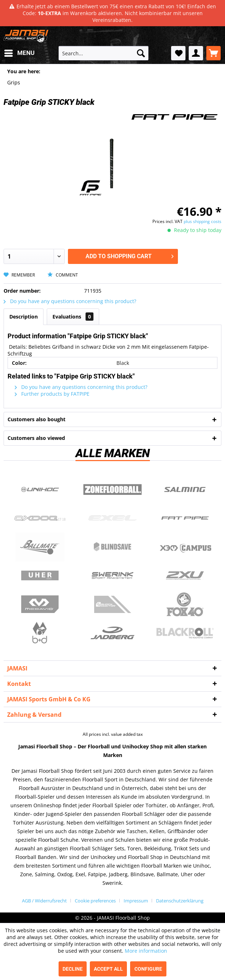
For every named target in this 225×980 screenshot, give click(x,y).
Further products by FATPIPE (52, 394)
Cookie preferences (95, 901)
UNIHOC (40, 489)
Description (24, 317)
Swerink (112, 576)
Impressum (136, 901)
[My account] (196, 53)
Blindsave (112, 547)
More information (146, 951)
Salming (185, 489)
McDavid (40, 604)
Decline (73, 969)
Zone (112, 489)
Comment (63, 275)
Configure (148, 969)
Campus (185, 547)
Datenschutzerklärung (180, 901)
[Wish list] (178, 53)
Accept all (108, 969)
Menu (19, 52)
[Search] (141, 53)
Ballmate (40, 547)
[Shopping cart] (213, 53)
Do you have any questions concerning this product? (70, 301)
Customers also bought (36, 419)
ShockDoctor (112, 604)
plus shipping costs (203, 221)
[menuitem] (19, 53)
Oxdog (40, 518)
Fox (185, 604)
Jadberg (112, 633)
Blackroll (185, 633)
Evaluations (73, 317)
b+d (40, 633)
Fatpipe (185, 518)
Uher (40, 576)
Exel (112, 518)
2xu (185, 576)
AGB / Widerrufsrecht (44, 901)
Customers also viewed (36, 438)
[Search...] (104, 53)
